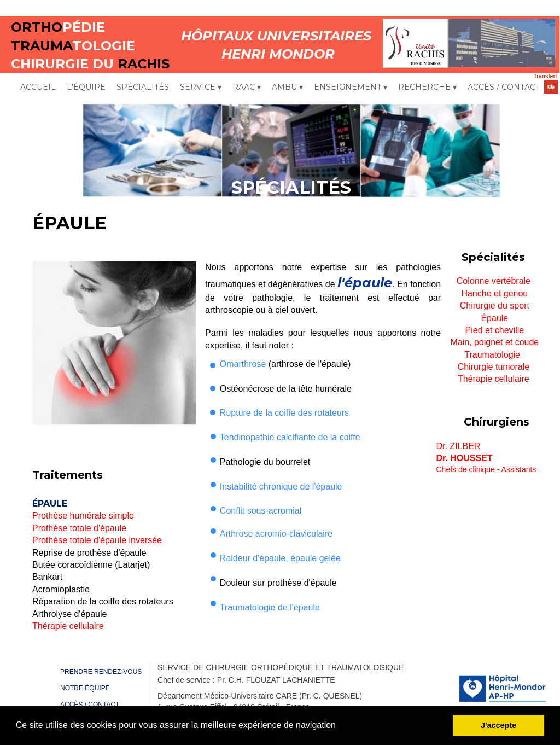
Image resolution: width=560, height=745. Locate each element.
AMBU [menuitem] (287, 88)
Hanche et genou (494, 293)
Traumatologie (493, 355)
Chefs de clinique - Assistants (486, 469)
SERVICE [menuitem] (201, 88)
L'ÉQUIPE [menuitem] (86, 87)
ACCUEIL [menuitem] (38, 87)
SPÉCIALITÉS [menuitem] (143, 87)
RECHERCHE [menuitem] (427, 88)
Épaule (494, 318)
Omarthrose (243, 364)
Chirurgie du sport (495, 305)
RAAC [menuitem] (247, 88)
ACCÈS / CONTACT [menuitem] (504, 87)
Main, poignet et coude (494, 342)
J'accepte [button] (498, 725)
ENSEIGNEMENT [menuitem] (351, 88)
